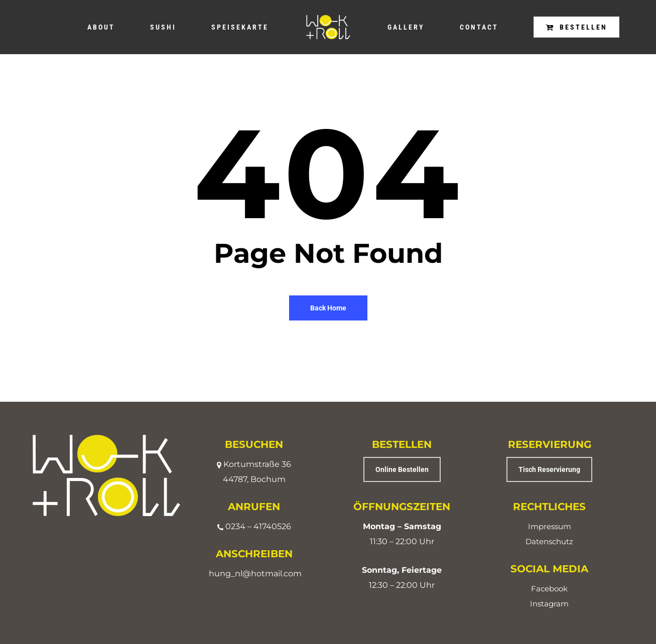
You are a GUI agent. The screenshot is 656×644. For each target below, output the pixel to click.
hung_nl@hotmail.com (255, 574)
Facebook (549, 589)
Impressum (550, 526)
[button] (402, 469)
